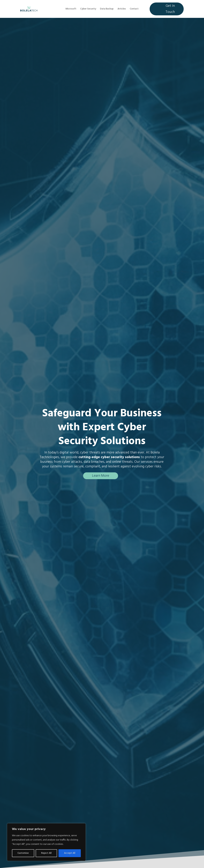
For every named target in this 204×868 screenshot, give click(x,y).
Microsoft (71, 9)
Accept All (70, 853)
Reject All (46, 853)
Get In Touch (170, 9)
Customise (23, 853)
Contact (134, 9)
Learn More (101, 476)
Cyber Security (88, 9)
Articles (122, 9)
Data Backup (107, 9)
